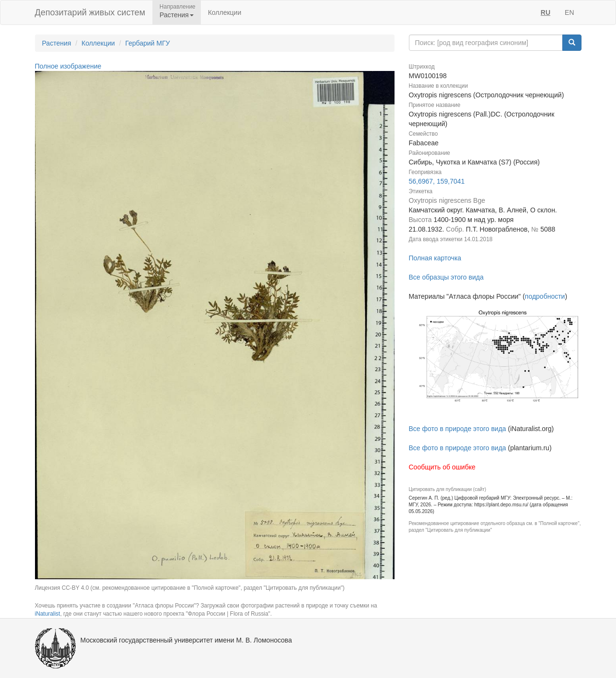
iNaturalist (48, 614)
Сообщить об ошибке (442, 467)
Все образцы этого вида (446, 277)
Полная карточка (435, 258)
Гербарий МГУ (147, 43)
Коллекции (225, 12)
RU (546, 12)
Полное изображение (68, 66)
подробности (545, 296)
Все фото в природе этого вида (458, 429)
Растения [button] (177, 15)
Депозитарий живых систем (90, 12)
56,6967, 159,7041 (437, 181)
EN (569, 12)
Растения (57, 43)
